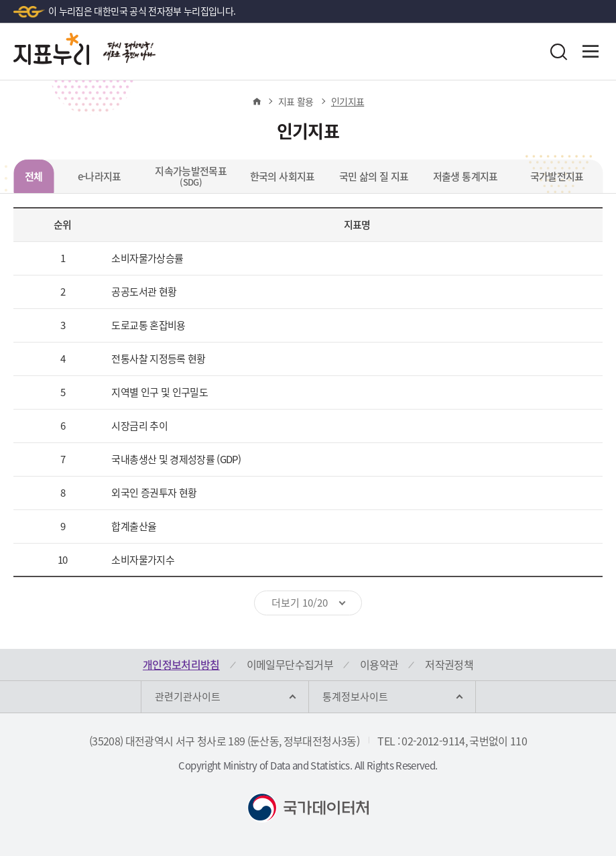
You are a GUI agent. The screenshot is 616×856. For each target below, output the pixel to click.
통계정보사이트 (355, 696)
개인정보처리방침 (181, 664)
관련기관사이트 (188, 696)
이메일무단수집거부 (290, 664)
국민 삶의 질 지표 (374, 176)
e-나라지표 (100, 176)
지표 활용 (296, 101)
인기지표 (348, 101)
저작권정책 (449, 664)
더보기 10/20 (300, 603)
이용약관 (379, 664)
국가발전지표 (557, 176)
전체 (34, 176)
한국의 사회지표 (283, 176)
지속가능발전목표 (191, 176)
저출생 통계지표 (466, 176)
